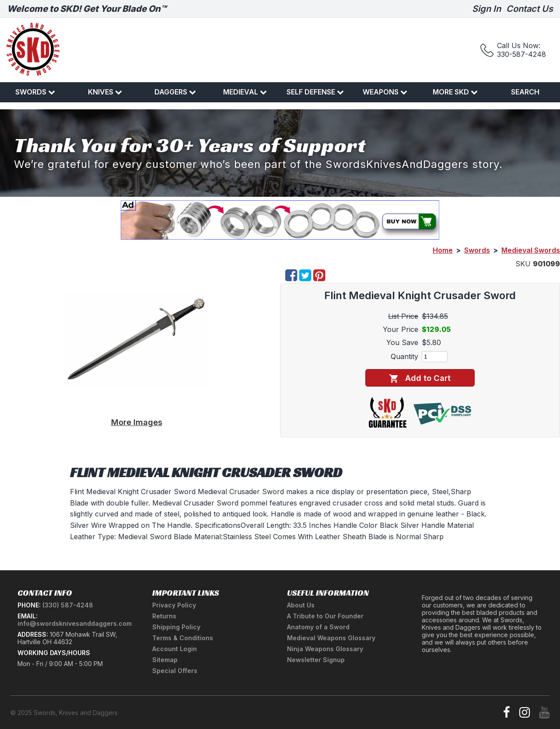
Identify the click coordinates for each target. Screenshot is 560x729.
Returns (164, 616)
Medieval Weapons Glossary (331, 638)
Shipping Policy (176, 627)
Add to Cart (420, 378)
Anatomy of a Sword (318, 627)
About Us (301, 605)
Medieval (245, 92)
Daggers (175, 92)
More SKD (455, 92)
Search (525, 92)
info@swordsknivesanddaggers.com (75, 623)
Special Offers (175, 671)
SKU (523, 264)
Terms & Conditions (183, 638)
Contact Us (530, 9)
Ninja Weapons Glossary (325, 649)
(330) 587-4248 (68, 605)
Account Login (175, 649)
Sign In (486, 9)
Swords (35, 92)
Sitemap (165, 660)
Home (443, 250)
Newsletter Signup (316, 660)
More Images (137, 422)
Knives (105, 92)
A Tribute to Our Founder (325, 616)
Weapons (385, 92)
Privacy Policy (174, 605)
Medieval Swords (531, 250)
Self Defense (315, 92)
